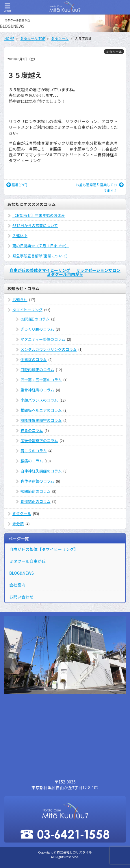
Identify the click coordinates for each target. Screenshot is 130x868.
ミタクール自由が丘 (27, 561)
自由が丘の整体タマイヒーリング (40, 270)
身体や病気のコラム (37, 481)
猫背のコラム (32, 430)
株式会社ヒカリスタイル (74, 852)
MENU (7, 8)
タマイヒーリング (27, 310)
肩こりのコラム (34, 451)
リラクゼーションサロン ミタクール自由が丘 (84, 272)
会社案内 (17, 585)
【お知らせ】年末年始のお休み (39, 215)
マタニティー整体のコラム (43, 339)
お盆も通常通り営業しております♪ (100, 187)
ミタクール (114, 52)
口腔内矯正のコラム (37, 370)
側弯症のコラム (34, 359)
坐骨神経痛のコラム (37, 390)
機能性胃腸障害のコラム (41, 420)
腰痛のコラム (32, 461)
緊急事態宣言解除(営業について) (40, 256)
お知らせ (20, 300)
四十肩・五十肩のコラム (41, 380)
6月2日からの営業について (35, 225)
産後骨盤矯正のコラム (39, 441)
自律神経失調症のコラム (41, 471)
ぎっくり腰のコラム (37, 329)
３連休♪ (20, 236)
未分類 (18, 524)
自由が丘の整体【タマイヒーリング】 (44, 549)
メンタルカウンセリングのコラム (49, 349)
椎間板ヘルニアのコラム (41, 410)
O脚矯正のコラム (35, 319)
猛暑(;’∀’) (17, 185)
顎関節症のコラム (36, 491)
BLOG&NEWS (22, 573)
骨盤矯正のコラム (36, 501)
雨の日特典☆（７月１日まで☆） (41, 246)
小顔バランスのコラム (39, 400)
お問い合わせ (21, 597)
